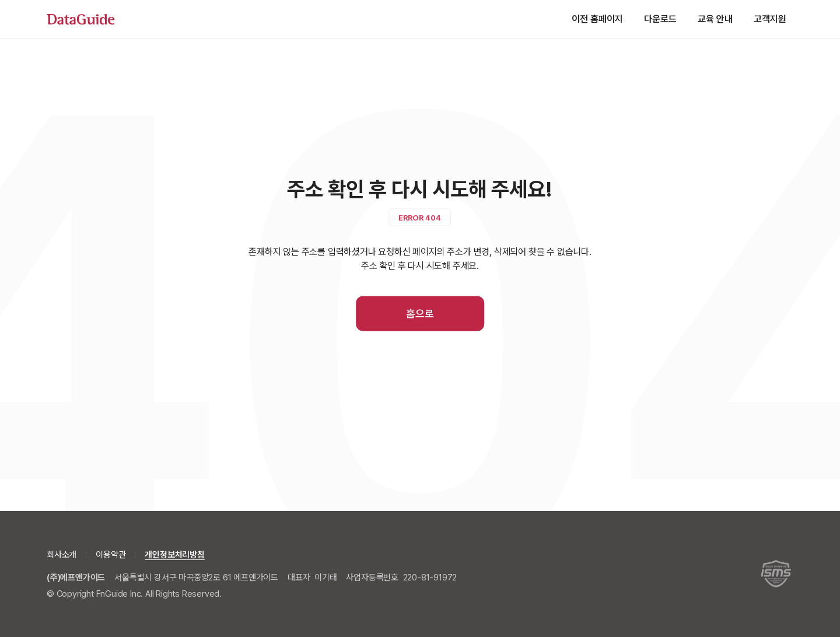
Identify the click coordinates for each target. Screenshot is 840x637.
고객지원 (770, 19)
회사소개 (62, 555)
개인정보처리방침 (174, 555)
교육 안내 (715, 19)
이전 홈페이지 (597, 19)
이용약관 (111, 555)
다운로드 (660, 19)
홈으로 (420, 314)
